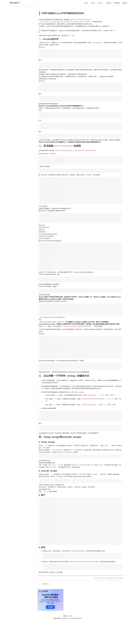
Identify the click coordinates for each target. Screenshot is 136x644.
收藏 (120, 599)
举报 (123, 599)
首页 (86, 3)
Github (101, 3)
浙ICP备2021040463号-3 (76, 639)
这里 (73, 35)
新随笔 (109, 3)
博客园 (118, 3)
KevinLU (15, 3)
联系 (93, 3)
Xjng (108, 599)
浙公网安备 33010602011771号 (62, 639)
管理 (126, 3)
